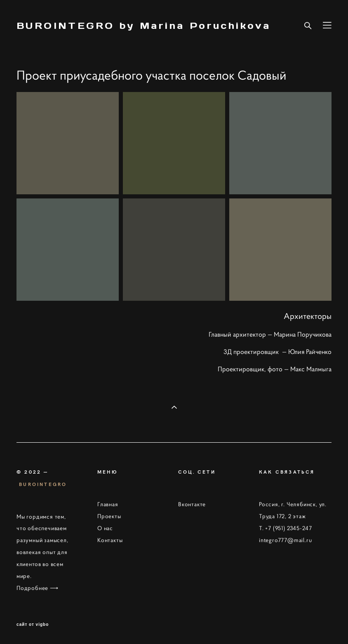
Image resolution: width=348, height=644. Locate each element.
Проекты (109, 516)
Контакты (110, 540)
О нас (105, 528)
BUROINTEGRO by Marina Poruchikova (143, 26)
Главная (108, 504)
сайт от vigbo (33, 625)
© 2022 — (33, 472)
